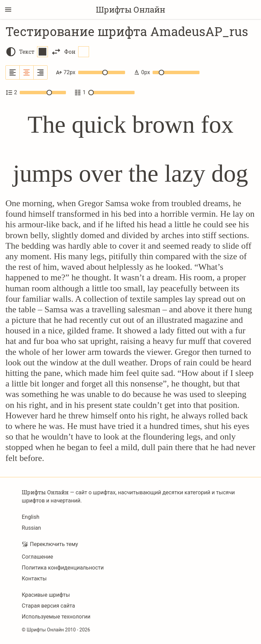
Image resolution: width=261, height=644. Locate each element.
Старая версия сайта (48, 606)
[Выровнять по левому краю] (13, 72)
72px (90, 72)
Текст (33, 52)
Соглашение (37, 557)
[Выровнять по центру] (27, 72)
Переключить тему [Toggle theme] (50, 544)
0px (166, 72)
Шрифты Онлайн (130, 10)
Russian (31, 528)
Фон (77, 52)
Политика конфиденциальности (63, 568)
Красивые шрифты (46, 595)
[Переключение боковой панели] (8, 10)
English (31, 517)
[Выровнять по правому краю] (40, 72)
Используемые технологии (56, 617)
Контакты (34, 579)
